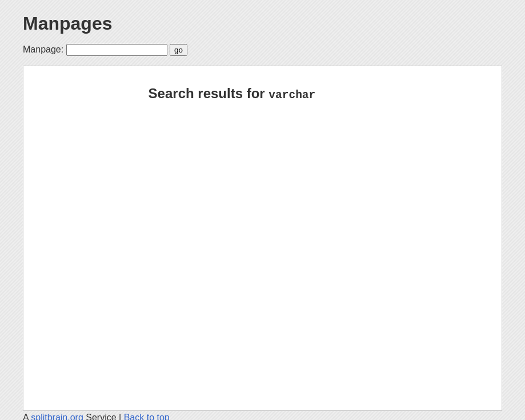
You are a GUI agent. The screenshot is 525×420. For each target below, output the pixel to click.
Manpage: (43, 49)
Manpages (67, 23)
